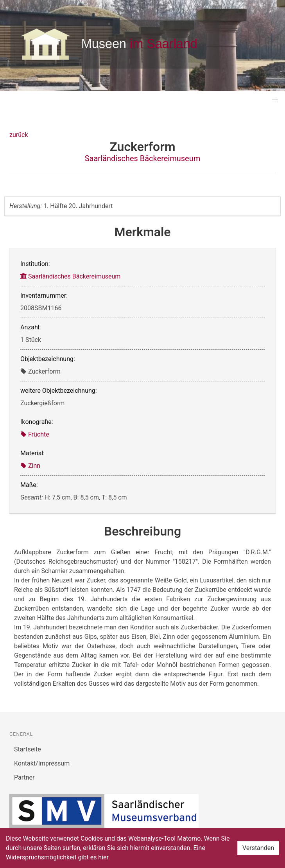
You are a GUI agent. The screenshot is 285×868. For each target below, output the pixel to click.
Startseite (28, 749)
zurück (19, 135)
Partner (24, 777)
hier (103, 857)
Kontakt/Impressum (42, 763)
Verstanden (258, 848)
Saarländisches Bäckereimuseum (143, 158)
